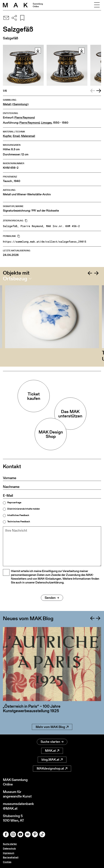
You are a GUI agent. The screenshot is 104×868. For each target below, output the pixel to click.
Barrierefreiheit (11, 857)
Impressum (9, 853)
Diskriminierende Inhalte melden (24, 509)
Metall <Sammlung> (16, 104)
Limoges (46, 123)
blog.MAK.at (52, 760)
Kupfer (7, 136)
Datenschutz (9, 848)
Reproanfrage (14, 503)
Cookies (7, 862)
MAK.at (52, 751)
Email (16, 136)
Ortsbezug (15, 279)
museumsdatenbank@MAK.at (18, 806)
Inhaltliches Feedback (18, 515)
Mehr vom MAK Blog (52, 727)
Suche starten (52, 742)
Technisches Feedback (19, 522)
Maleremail (28, 136)
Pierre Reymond (25, 118)
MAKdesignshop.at (52, 768)
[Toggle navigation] (97, 5)
